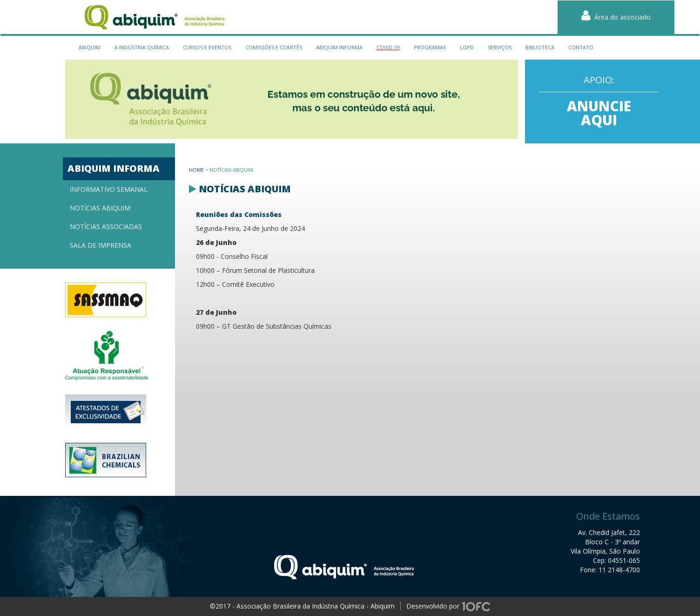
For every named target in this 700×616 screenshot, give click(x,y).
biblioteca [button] (540, 47)
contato (581, 47)
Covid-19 (388, 47)
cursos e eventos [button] (207, 47)
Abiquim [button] (90, 47)
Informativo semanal (109, 189)
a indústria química (142, 47)
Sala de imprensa (101, 245)
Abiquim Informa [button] (339, 47)
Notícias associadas (106, 227)
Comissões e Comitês (274, 47)
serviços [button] (500, 47)
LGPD (467, 47)
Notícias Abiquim (100, 208)
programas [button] (430, 47)
